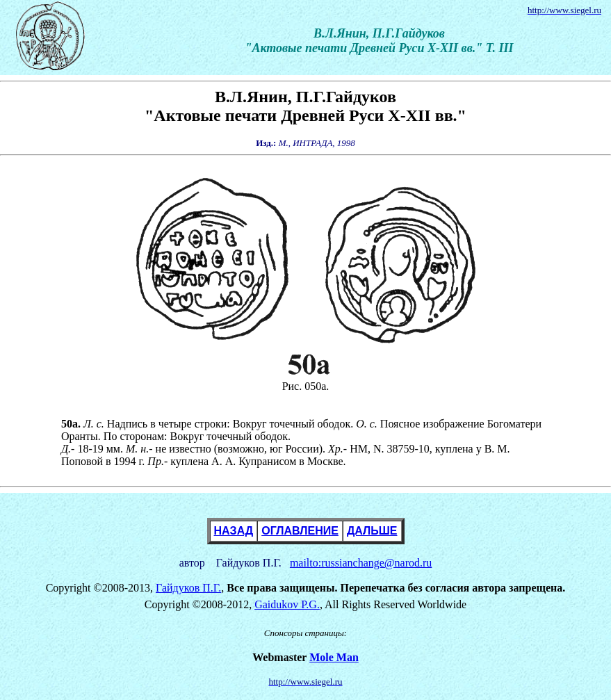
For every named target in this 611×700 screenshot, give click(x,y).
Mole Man (334, 657)
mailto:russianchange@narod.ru (361, 563)
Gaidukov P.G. (287, 604)
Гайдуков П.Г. (188, 588)
